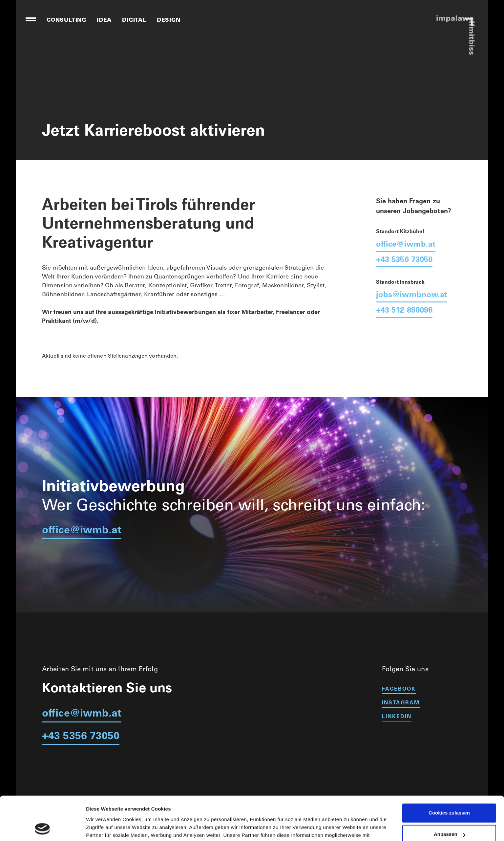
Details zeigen (103, 828)
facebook (399, 689)
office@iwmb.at (406, 245)
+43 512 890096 (404, 311)
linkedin (397, 717)
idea (104, 20)
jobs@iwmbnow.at (412, 296)
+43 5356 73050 (404, 260)
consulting (66, 20)
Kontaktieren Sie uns (107, 689)
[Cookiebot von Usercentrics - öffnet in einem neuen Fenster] (42, 828)
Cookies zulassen (449, 772)
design (169, 20)
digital (134, 20)
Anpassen (450, 793)
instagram (401, 703)
